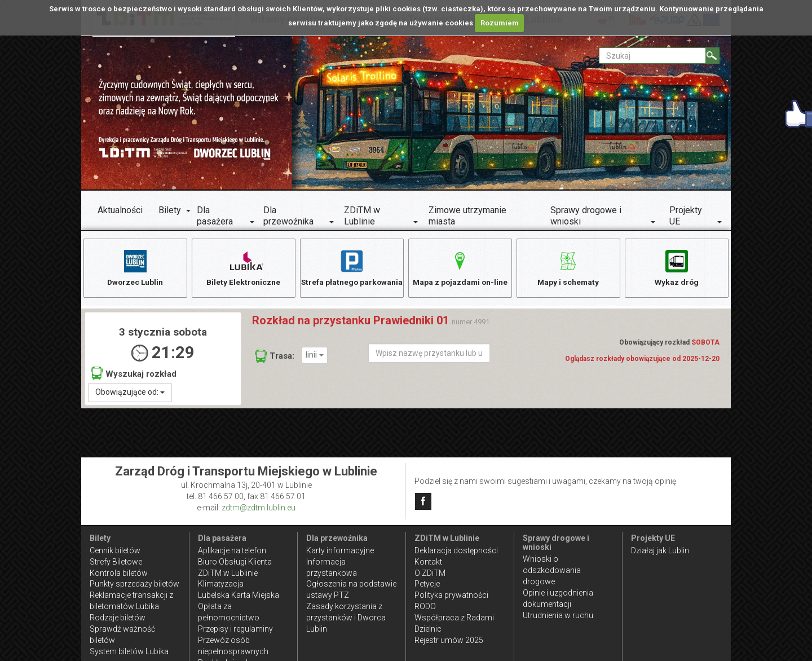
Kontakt (428, 562)
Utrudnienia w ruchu (558, 615)
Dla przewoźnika (288, 216)
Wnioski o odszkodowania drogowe (552, 570)
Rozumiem (500, 23)
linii (315, 356)
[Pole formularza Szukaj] (652, 56)
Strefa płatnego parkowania (352, 273)
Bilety (170, 210)
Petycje (427, 584)
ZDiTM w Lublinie (362, 216)
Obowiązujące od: (130, 393)
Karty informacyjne (340, 550)
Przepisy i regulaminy (235, 629)
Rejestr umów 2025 (449, 640)
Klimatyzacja (221, 584)
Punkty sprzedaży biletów (134, 584)
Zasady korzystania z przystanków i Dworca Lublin (346, 618)
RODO (425, 606)
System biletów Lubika (129, 651)
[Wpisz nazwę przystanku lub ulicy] (429, 354)
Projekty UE (686, 216)
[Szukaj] (712, 56)
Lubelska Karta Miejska (239, 595)
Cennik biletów (115, 550)
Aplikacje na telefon (232, 550)
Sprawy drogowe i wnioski (586, 216)
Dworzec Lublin (135, 267)
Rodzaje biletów (118, 618)
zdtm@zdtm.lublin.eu (259, 508)
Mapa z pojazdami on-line (460, 267)
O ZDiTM (430, 573)
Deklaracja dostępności (456, 550)
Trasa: (275, 357)
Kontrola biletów (119, 573)
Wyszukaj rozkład (134, 374)
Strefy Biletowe (116, 562)
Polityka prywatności (451, 595)
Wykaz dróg (676, 267)
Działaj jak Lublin (660, 550)
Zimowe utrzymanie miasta (467, 216)
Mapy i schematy (568, 267)
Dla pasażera (215, 216)
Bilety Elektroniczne (244, 267)
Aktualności (120, 210)
